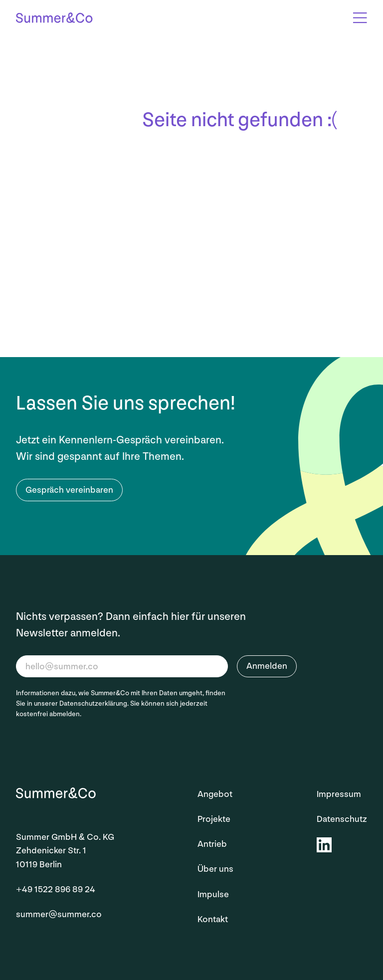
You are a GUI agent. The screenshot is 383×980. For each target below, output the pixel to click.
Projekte (214, 819)
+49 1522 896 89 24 (56, 889)
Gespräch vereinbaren (69, 490)
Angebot (215, 794)
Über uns (215, 869)
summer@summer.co (59, 914)
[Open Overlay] (360, 18)
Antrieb (212, 844)
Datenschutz (342, 819)
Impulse (213, 894)
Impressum (339, 794)
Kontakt (213, 919)
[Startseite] (54, 19)
